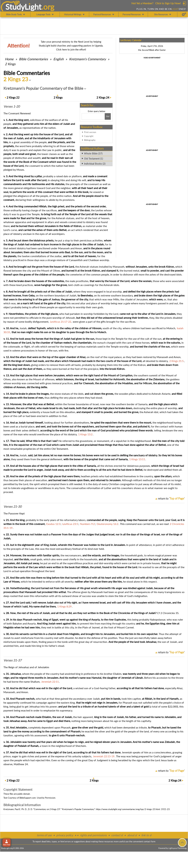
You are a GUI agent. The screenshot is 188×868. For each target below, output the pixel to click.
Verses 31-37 (13, 660)
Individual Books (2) (95, 164)
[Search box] (93, 116)
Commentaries (33, 59)
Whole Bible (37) (93, 153)
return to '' (171, 498)
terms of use (44, 835)
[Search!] (108, 116)
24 (103, 98)
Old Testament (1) (93, 159)
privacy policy (65, 835)
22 (13, 98)
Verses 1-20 (12, 106)
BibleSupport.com (28, 798)
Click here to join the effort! (71, 49)
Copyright (89, 136)
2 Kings (10, 64)
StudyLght (23, 7)
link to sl (146, 835)
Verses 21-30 (13, 507)
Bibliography (90, 140)
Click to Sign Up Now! (168, 3)
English (58, 59)
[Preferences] (184, 14)
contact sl (117, 835)
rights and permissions (93, 835)
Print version (90, 132)
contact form (149, 841)
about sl (132, 835)
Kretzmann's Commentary (87, 59)
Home (9, 59)
